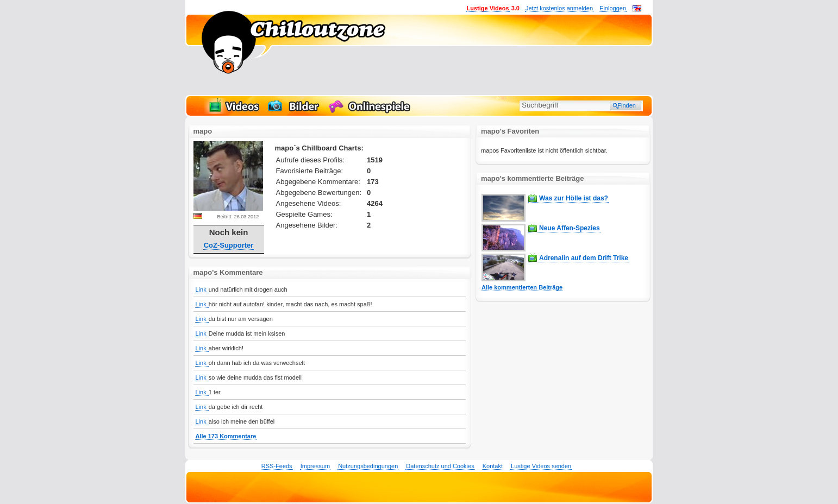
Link (202, 289)
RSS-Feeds (277, 466)
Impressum (315, 466)
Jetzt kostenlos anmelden (559, 8)
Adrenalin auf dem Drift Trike (584, 258)
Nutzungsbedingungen (368, 466)
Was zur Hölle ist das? (574, 198)
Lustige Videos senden (541, 466)
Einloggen (613, 8)
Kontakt (493, 466)
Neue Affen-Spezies (570, 228)
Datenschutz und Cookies (440, 466)
